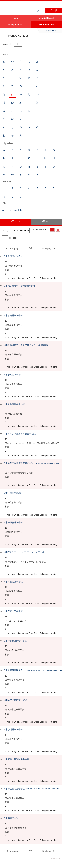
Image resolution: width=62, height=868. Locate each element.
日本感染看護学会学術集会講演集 (19, 286)
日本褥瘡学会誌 (11, 818)
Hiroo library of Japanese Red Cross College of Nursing (25, 6)
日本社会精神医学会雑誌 (15, 641)
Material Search (47, 18)
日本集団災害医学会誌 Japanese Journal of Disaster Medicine (33, 670)
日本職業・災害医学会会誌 (16, 759)
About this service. (55, 858)
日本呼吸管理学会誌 (13, 522)
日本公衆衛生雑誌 (12, 493)
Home (15, 18)
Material (7, 44)
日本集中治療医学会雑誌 (15, 700)
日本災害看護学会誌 (13, 582)
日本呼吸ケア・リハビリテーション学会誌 (24, 552)
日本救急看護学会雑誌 (14, 404)
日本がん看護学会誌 (13, 375)
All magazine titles (13, 210)
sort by (5, 230)
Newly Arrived (15, 25)
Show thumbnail (58, 230)
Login (37, 10)
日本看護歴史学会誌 (13, 256)
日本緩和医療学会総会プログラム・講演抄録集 (26, 345)
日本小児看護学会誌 (13, 730)
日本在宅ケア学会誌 (13, 611)
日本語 (54, 10)
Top (57, 863)
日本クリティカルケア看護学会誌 (19, 434)
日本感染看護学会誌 (13, 315)
